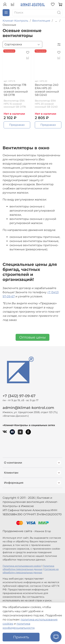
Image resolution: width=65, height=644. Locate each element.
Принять (21, 637)
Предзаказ (17, 125)
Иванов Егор (43, 531)
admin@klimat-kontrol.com (28, 408)
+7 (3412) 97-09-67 (19, 396)
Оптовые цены (32, 337)
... (56, 21)
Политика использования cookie (22, 566)
